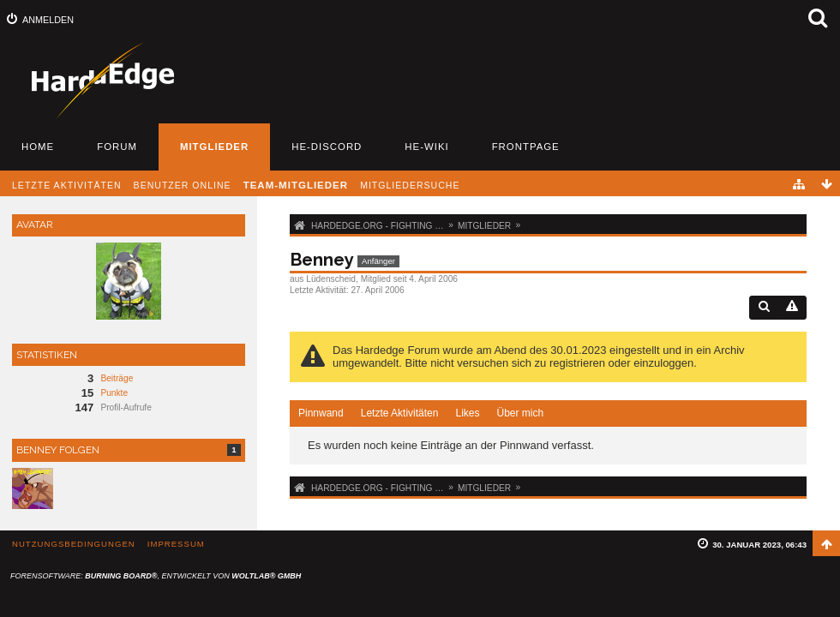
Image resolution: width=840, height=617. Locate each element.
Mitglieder (214, 147)
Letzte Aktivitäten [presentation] (400, 413)
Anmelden (48, 20)
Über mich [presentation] (520, 413)
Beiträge (117, 378)
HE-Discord (327, 147)
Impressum (176, 544)
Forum (117, 147)
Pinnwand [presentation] (321, 413)
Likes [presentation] (467, 413)
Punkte (114, 393)
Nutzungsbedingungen (74, 544)
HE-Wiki (426, 147)
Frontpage (526, 147)
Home (38, 147)
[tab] (321, 414)
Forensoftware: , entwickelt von (156, 576)
